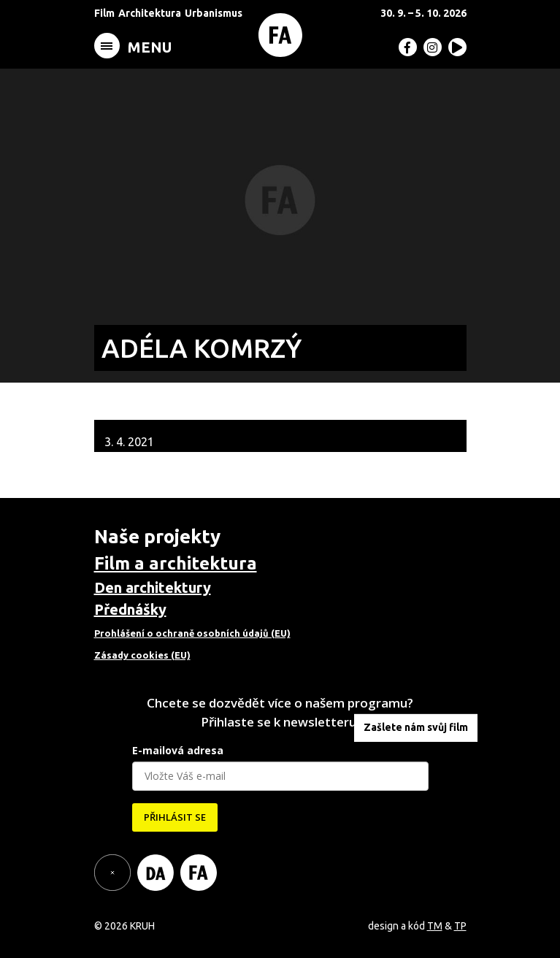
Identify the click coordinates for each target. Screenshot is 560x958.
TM (435, 926)
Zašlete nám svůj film (416, 727)
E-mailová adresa (178, 750)
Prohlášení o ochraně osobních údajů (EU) (192, 633)
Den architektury (153, 587)
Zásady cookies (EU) (142, 655)
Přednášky (130, 609)
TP (460, 926)
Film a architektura (176, 563)
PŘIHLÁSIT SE (175, 817)
